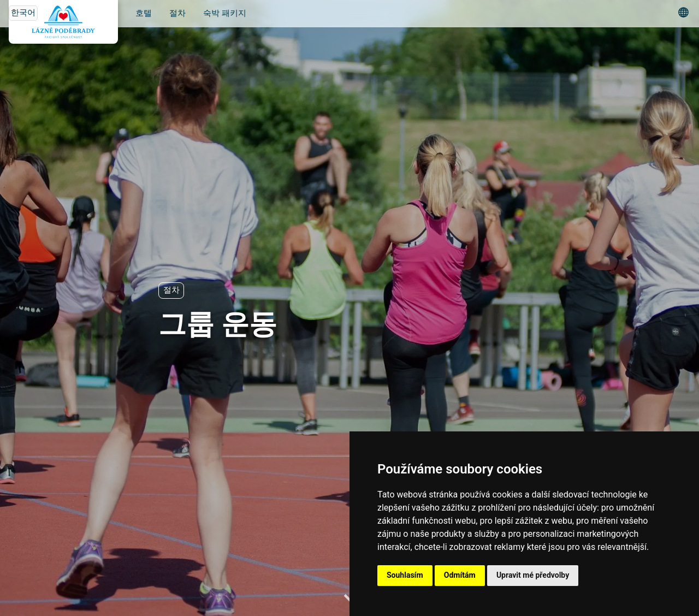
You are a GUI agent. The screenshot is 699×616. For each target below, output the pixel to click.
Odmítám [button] (460, 575)
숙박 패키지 (225, 13)
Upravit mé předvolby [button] (533, 575)
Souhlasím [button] (405, 575)
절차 (177, 13)
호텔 (144, 13)
